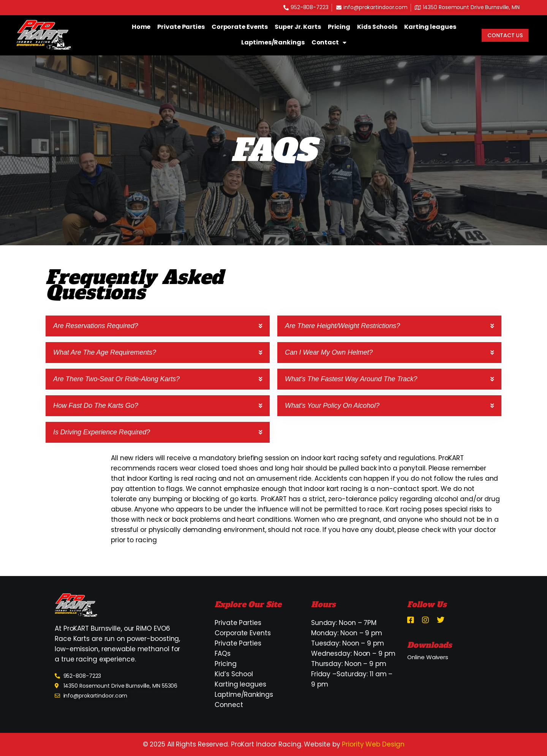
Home (141, 27)
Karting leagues (430, 27)
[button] (158, 326)
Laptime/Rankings (244, 694)
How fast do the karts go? (96, 406)
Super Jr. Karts (298, 27)
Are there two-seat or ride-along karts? (116, 379)
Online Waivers (428, 657)
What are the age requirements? (105, 352)
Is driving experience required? (102, 432)
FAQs (223, 653)
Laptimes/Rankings (273, 42)
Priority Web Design (373, 744)
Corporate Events (240, 27)
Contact (329, 43)
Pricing (339, 27)
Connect (229, 705)
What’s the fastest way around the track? (351, 379)
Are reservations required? (96, 326)
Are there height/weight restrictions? (342, 326)
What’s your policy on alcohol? (332, 406)
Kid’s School (234, 674)
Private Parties (181, 27)
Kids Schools (377, 27)
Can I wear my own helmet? (329, 352)
